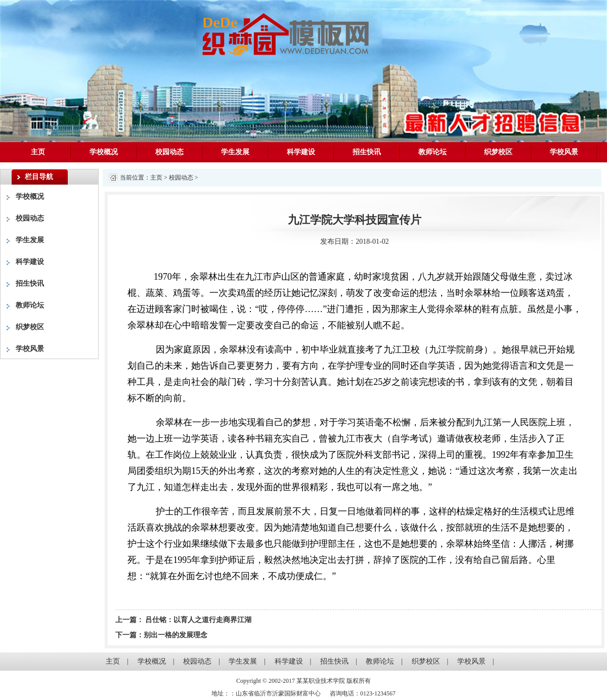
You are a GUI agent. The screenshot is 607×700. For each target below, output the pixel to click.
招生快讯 (367, 152)
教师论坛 (432, 152)
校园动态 (169, 152)
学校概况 (104, 152)
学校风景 (564, 152)
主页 (38, 152)
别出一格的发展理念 (176, 635)
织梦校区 (498, 152)
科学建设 (301, 152)
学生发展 (235, 152)
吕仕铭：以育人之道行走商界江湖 (198, 620)
